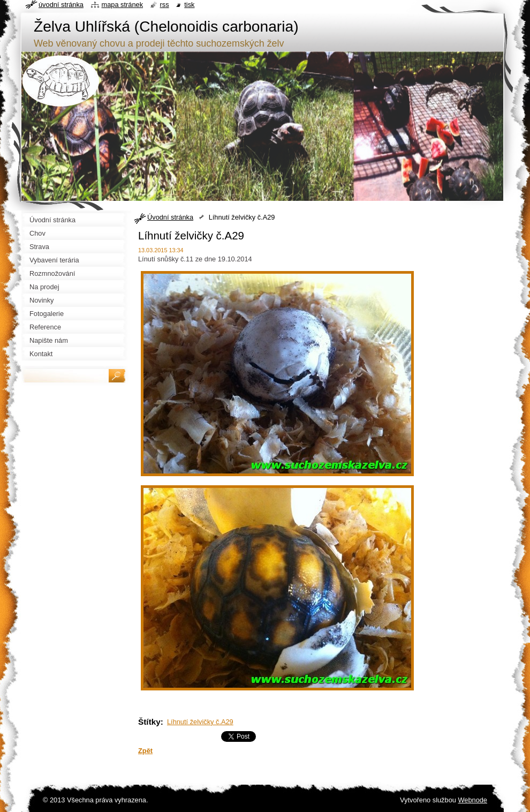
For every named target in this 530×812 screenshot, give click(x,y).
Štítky (149, 722)
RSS (165, 5)
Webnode (472, 800)
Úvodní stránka (170, 217)
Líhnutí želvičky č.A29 (200, 722)
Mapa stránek (123, 5)
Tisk (189, 5)
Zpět (145, 751)
